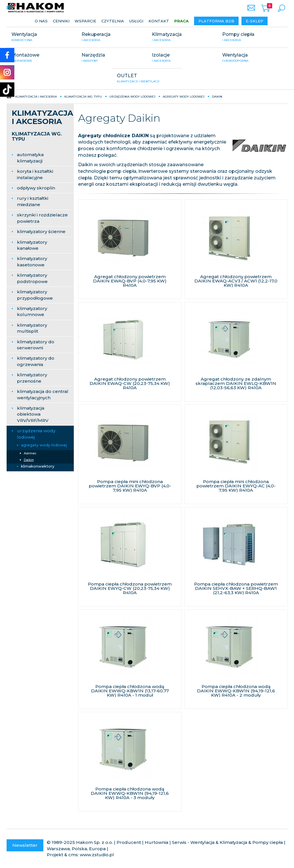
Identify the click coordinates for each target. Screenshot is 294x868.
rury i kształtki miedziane (33, 201)
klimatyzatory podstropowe (32, 278)
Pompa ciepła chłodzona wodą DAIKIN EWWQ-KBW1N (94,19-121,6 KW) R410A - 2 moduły (236, 691)
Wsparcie (85, 21)
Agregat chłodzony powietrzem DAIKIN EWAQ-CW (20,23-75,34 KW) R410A (130, 383)
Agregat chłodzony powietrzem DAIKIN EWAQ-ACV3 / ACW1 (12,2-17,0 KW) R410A (236, 281)
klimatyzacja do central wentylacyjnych (43, 394)
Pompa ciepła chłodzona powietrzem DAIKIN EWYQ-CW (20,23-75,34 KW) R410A (130, 588)
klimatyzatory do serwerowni (36, 345)
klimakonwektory (38, 466)
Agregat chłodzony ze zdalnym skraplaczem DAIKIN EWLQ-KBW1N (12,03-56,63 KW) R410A (236, 383)
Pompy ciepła (253, 37)
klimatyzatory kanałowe (32, 245)
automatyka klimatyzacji (30, 158)
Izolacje (182, 58)
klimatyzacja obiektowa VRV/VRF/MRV (33, 414)
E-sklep (255, 21)
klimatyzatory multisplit (32, 328)
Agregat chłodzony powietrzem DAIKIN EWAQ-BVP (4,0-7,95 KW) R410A (130, 281)
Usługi (136, 21)
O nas (41, 21)
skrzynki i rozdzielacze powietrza (42, 218)
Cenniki (61, 21)
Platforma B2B (216, 21)
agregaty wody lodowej (44, 445)
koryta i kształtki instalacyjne (35, 174)
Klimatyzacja (182, 37)
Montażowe (42, 58)
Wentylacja (42, 37)
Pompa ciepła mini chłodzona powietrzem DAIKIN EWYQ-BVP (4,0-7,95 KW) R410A (130, 486)
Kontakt (159, 21)
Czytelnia (113, 21)
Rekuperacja (112, 37)
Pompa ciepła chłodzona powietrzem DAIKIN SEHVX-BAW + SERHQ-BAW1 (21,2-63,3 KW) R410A (236, 588)
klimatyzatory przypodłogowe (35, 295)
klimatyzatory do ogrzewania (36, 361)
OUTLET (147, 79)
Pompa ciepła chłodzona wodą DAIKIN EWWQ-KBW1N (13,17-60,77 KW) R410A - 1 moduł (130, 691)
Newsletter (25, 845)
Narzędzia (112, 58)
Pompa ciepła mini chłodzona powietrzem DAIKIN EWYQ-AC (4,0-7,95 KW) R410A (236, 486)
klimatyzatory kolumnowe (32, 311)
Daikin (29, 460)
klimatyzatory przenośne (32, 378)
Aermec (30, 453)
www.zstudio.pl (97, 855)
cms (73, 855)
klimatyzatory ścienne (41, 231)
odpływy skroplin (36, 188)
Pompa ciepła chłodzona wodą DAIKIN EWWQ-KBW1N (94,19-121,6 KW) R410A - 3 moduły (130, 793)
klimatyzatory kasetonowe (32, 261)
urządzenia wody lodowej (36, 434)
